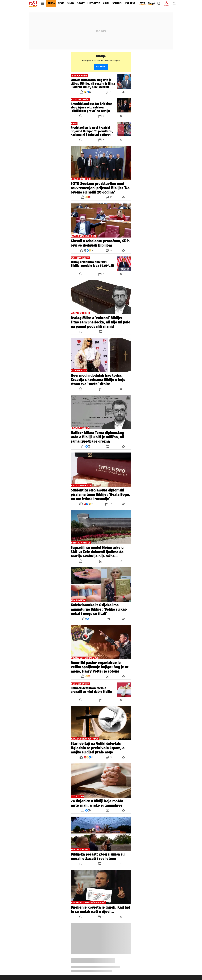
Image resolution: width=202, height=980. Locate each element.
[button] (159, 4)
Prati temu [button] (101, 67)
